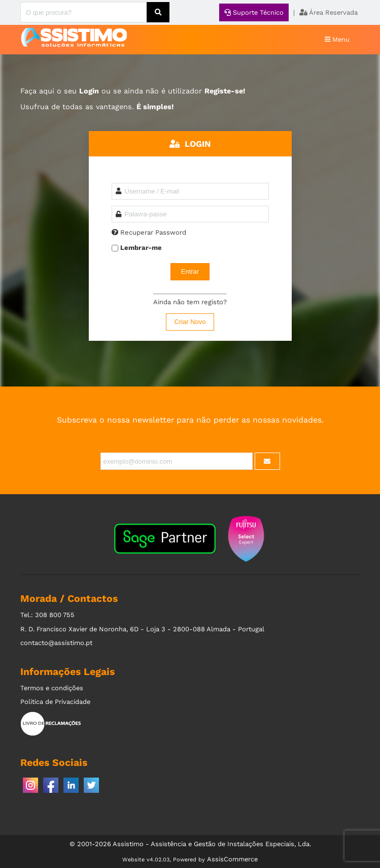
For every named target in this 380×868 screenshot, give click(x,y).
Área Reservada (329, 12)
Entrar (190, 271)
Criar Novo (190, 322)
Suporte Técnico (254, 12)
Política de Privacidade (55, 702)
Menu (337, 39)
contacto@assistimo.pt (56, 643)
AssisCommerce (232, 859)
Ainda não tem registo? (190, 302)
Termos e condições (52, 688)
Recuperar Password (153, 232)
